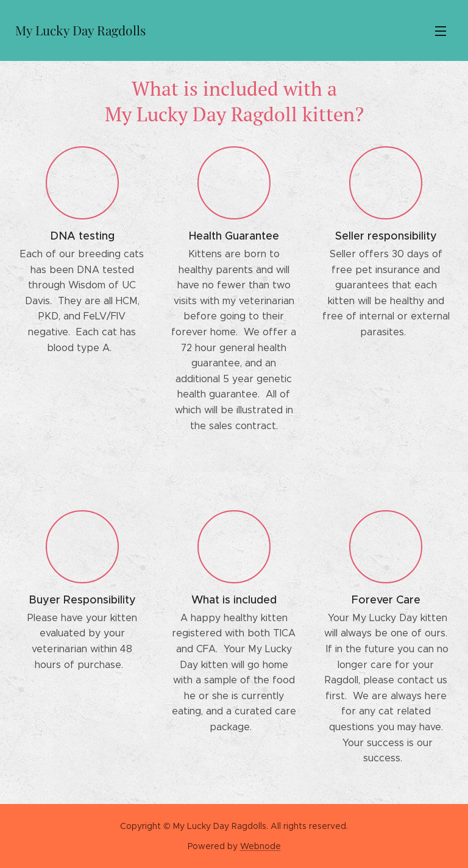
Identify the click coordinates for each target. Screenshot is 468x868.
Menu (441, 31)
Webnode (261, 846)
